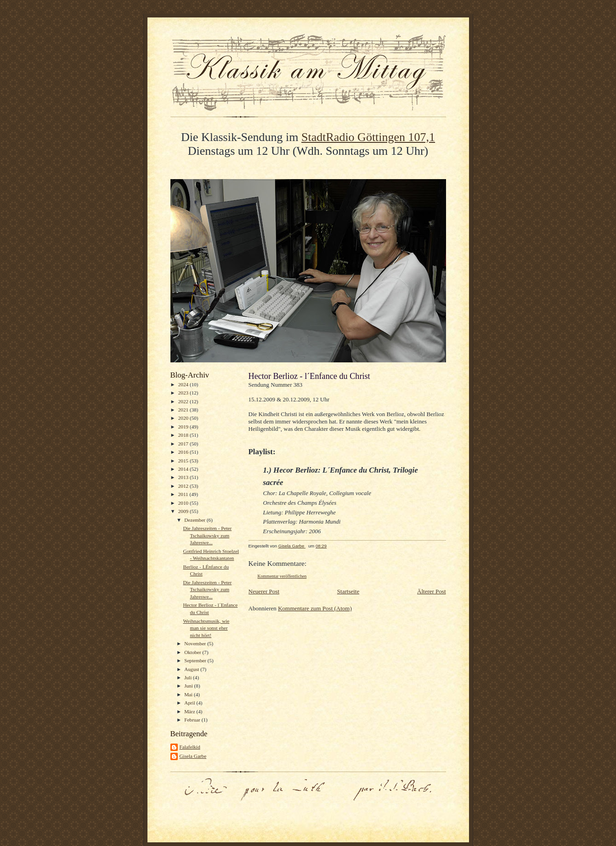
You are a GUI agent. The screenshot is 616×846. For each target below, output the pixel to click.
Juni (189, 686)
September (196, 660)
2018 (184, 435)
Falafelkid (190, 747)
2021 (184, 410)
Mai (189, 694)
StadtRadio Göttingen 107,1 (368, 137)
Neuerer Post (264, 591)
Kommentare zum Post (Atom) (315, 608)
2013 (184, 477)
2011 (184, 494)
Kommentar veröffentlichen (282, 576)
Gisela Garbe (193, 756)
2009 (184, 511)
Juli (189, 677)
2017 (184, 444)
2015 (184, 461)
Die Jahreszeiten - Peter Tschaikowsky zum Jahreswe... (207, 535)
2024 (184, 384)
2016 (184, 452)
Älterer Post (431, 591)
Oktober (193, 652)
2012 (184, 486)
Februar (193, 720)
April (190, 703)
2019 (184, 427)
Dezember (195, 520)
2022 (184, 401)
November (196, 643)
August (192, 669)
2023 (184, 393)
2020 (184, 418)
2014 (184, 469)
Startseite (348, 591)
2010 (184, 503)
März (190, 711)
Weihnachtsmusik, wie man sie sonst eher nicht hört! (206, 628)
